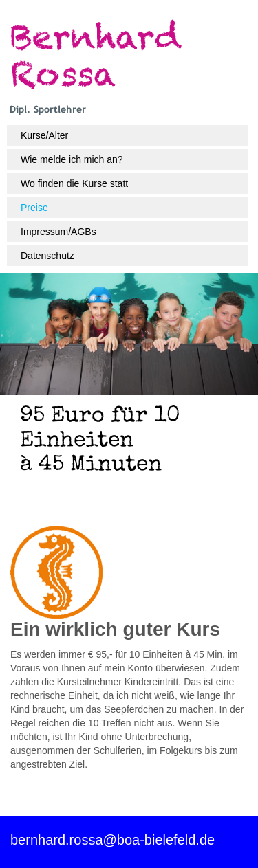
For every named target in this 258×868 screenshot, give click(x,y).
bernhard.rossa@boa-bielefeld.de (112, 840)
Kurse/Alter (44, 135)
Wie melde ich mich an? (72, 159)
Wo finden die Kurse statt (74, 183)
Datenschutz (47, 256)
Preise (34, 208)
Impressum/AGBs (58, 232)
